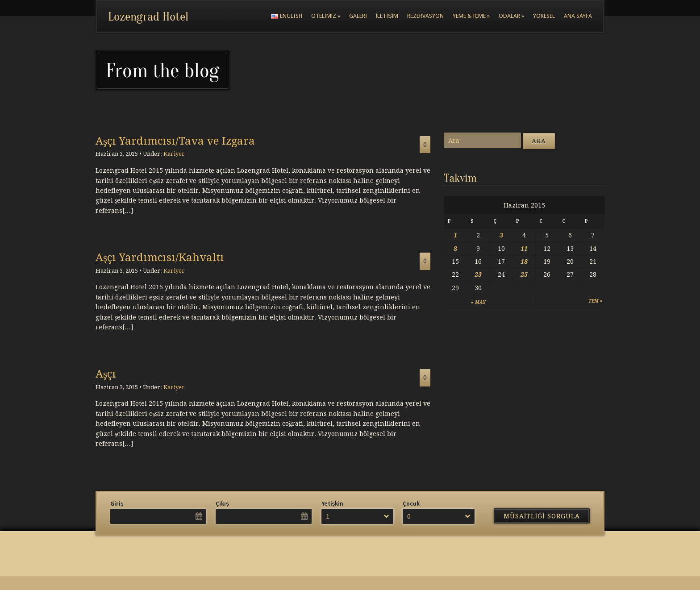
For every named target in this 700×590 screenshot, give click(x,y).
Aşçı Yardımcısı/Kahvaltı (160, 258)
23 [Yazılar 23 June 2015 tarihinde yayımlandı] (478, 274)
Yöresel (544, 16)
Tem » (596, 301)
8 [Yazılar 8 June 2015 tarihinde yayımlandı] (455, 249)
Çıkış (222, 504)
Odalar (511, 16)
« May (478, 302)
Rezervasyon (425, 16)
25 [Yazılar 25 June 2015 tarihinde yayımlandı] (524, 274)
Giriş (117, 504)
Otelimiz (326, 16)
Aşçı (106, 374)
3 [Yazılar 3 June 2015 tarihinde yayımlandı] (501, 235)
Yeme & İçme (471, 16)
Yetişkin (333, 504)
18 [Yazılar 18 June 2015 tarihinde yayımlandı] (524, 262)
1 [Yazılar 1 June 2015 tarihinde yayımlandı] (455, 235)
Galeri (358, 16)
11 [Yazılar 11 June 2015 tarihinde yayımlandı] (524, 249)
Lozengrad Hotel (148, 17)
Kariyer (174, 154)
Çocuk (411, 504)
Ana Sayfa (578, 16)
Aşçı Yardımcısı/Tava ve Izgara (175, 141)
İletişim (387, 16)
